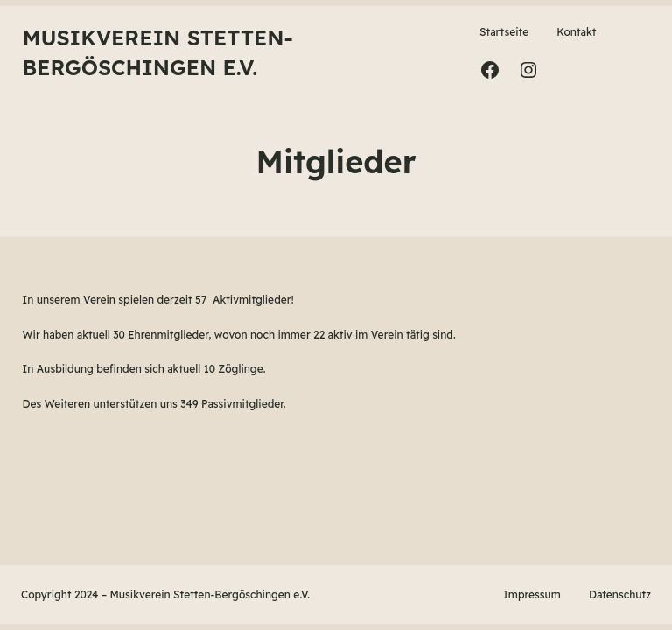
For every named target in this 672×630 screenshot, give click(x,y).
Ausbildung (65, 369)
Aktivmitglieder (252, 300)
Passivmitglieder (242, 404)
